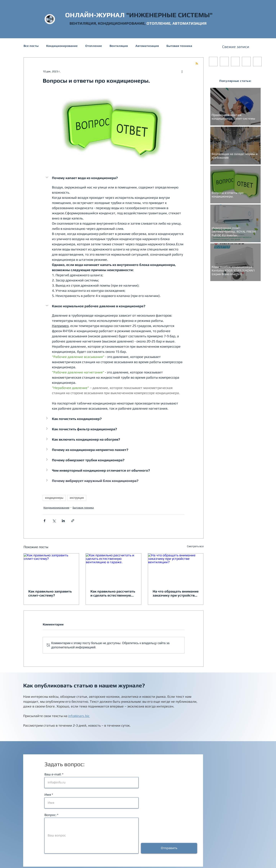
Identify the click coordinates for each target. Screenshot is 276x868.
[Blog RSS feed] (197, 64)
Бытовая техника (179, 46)
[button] (47, 177)
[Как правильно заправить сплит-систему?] (51, 569)
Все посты (31, 46)
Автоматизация (147, 46)
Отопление (94, 46)
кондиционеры (54, 498)
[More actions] (182, 71)
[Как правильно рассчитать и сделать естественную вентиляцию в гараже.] (113, 569)
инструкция (77, 498)
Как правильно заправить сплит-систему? (50, 593)
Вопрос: (50, 815)
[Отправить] (169, 848)
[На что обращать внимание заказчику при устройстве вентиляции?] (176, 569)
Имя (48, 795)
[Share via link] (73, 521)
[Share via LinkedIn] (63, 521)
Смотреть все (195, 546)
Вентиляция (119, 46)
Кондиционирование (62, 46)
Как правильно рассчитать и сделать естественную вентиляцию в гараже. (113, 593)
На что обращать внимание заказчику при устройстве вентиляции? (176, 593)
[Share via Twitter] (54, 521)
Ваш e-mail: (53, 774)
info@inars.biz (79, 716)
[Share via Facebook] (45, 521)
